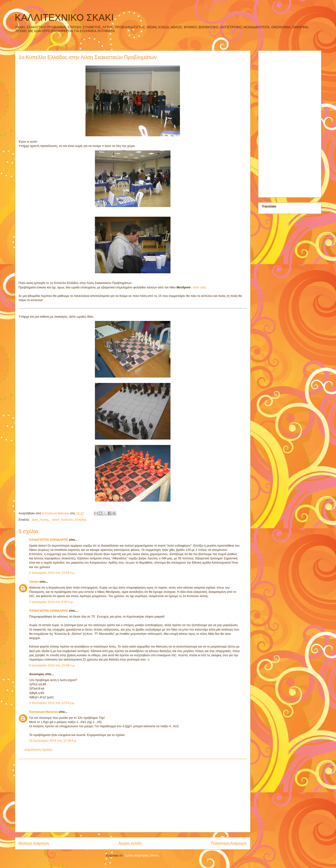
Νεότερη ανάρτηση (34, 843)
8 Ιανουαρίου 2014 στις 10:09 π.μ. (52, 665)
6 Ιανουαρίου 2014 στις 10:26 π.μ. (52, 573)
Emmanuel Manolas (44, 712)
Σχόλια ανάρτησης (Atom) (142, 855)
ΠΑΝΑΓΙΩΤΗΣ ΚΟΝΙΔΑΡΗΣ (49, 540)
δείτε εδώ (199, 287)
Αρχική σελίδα (130, 843)
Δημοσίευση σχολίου (39, 750)
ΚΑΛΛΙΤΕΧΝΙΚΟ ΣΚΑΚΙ (64, 17)
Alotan (34, 582)
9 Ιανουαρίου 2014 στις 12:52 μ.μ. (52, 703)
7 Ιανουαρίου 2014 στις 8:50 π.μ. (51, 602)
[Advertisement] (133, 796)
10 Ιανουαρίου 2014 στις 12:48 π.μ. (53, 741)
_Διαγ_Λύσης (39, 520)
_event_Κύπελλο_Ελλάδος (68, 520)
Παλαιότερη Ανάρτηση (229, 843)
